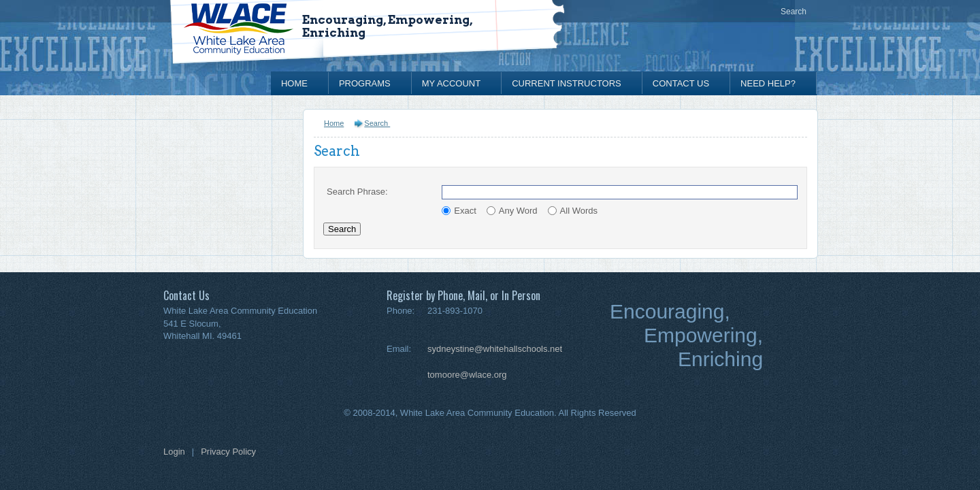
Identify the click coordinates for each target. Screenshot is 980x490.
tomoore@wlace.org (467, 375)
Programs (365, 83)
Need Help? (768, 83)
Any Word (518, 211)
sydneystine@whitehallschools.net (495, 349)
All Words (579, 211)
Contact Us (681, 83)
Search (794, 12)
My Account (451, 83)
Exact (465, 211)
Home (294, 83)
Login (174, 452)
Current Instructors (567, 83)
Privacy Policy (228, 452)
